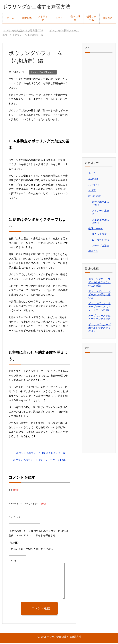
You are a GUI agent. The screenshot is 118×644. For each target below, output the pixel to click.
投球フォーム (91, 19)
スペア (59, 19)
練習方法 (108, 19)
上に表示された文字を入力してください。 (32, 550)
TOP (23, 31)
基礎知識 (27, 19)
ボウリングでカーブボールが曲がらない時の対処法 (99, 283)
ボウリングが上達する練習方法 (42, 7)
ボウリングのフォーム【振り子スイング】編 (41, 454)
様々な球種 (75, 19)
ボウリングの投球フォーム (43, 73)
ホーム (11, 19)
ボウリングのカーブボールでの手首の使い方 (99, 295)
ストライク (43, 19)
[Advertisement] (99, 104)
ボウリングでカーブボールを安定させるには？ (99, 329)
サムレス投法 (99, 235)
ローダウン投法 (100, 241)
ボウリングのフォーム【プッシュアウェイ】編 (39, 461)
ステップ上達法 (100, 246)
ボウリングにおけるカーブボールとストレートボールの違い (99, 307)
